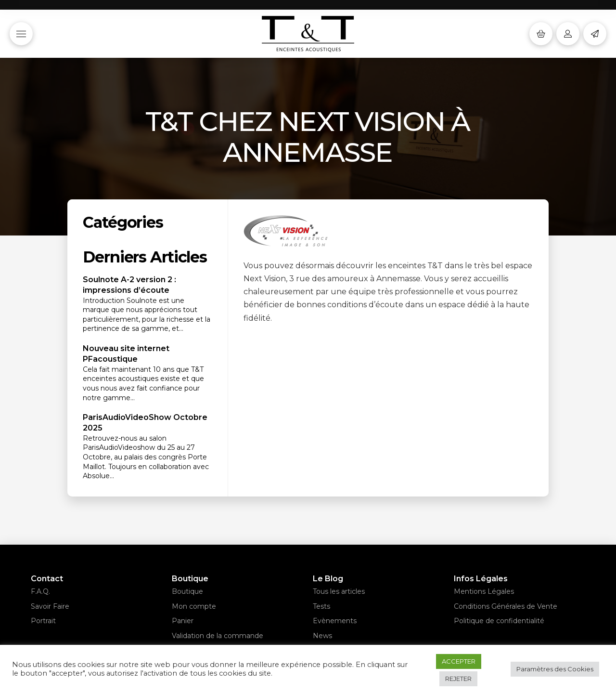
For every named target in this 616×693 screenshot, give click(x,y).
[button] (21, 34)
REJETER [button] (458, 679)
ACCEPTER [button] (459, 661)
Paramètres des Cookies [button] (555, 669)
